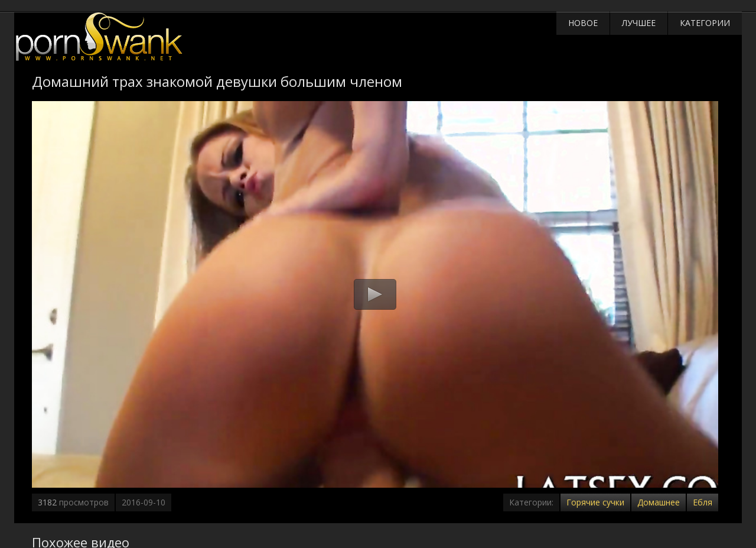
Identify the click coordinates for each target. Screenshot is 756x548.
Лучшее (639, 23)
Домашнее (659, 502)
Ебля (703, 502)
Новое (583, 23)
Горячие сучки (595, 502)
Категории (705, 23)
